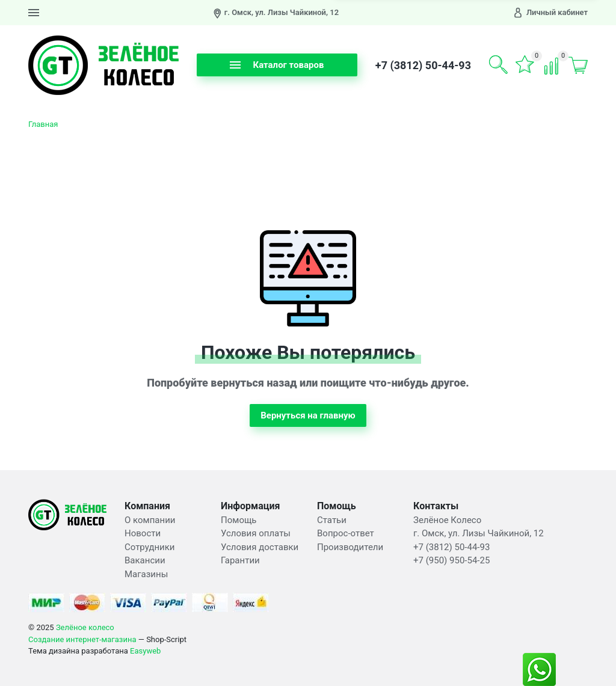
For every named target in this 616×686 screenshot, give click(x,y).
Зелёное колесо (85, 627)
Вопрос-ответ (346, 533)
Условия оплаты (256, 533)
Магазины (146, 574)
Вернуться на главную (308, 415)
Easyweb (145, 651)
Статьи (332, 520)
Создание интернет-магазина (82, 639)
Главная (43, 124)
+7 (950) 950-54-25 (451, 560)
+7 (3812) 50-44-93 (423, 65)
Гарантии (240, 560)
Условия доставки (260, 547)
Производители (350, 547)
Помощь (239, 520)
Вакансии (145, 560)
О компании (150, 520)
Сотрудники (150, 547)
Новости (143, 533)
